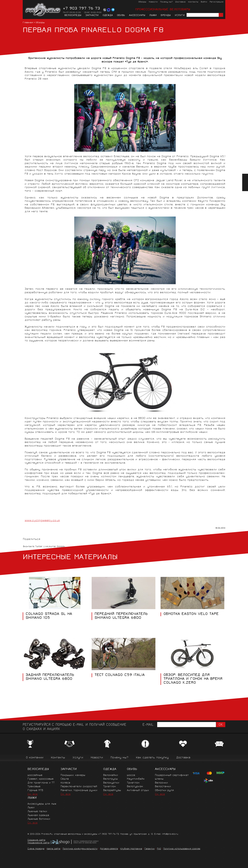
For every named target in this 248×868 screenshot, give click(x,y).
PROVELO (43, 10)
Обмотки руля (164, 790)
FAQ (159, 849)
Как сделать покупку (152, 758)
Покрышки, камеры (73, 775)
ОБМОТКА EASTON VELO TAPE (191, 614)
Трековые (34, 787)
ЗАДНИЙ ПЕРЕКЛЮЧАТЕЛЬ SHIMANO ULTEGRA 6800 (50, 677)
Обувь (121, 15)
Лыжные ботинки (39, 819)
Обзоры (142, 2)
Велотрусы (110, 779)
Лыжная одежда (38, 815)
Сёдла (65, 779)
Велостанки (163, 787)
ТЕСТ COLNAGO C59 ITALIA (120, 675)
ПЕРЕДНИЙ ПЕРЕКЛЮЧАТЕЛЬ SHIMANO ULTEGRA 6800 (121, 616)
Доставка (180, 2)
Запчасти (92, 15)
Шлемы (159, 779)
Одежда (108, 15)
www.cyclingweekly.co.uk (42, 521)
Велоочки (161, 783)
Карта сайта (53, 849)
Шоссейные (35, 775)
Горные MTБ (35, 790)
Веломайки (111, 775)
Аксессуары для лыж (42, 804)
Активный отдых (138, 790)
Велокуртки (111, 783)
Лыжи (153, 15)
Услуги (180, 15)
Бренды (166, 15)
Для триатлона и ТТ (41, 783)
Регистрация (217, 2)
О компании (35, 758)
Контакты (193, 2)
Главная (28, 23)
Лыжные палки (37, 812)
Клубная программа (131, 849)
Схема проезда (36, 849)
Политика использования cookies (182, 849)
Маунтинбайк (136, 779)
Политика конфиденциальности (80, 849)
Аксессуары (137, 15)
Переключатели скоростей (79, 787)
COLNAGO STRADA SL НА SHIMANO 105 (49, 616)
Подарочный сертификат (172, 775)
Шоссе (131, 775)
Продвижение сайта (38, 843)
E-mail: (148, 725)
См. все (33, 794)
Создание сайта (36, 840)
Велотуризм (135, 787)
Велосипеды (73, 15)
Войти (204, 2)
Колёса (65, 783)
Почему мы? (166, 2)
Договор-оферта (109, 849)
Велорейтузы (112, 790)
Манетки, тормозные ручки (79, 790)
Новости (153, 2)
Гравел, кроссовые (41, 779)
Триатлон (110, 787)
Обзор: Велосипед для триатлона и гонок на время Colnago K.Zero (193, 679)
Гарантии (150, 849)
